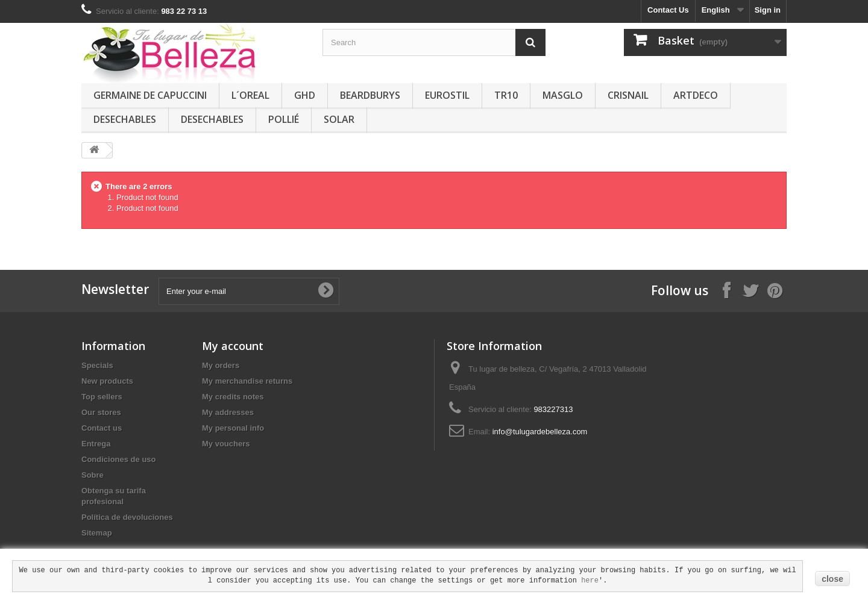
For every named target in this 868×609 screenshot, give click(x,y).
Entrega (96, 444)
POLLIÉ (284, 119)
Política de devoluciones (127, 517)
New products (107, 381)
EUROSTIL (447, 95)
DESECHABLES (125, 119)
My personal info (233, 428)
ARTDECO (696, 95)
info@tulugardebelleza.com (540, 432)
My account (233, 346)
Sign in (768, 10)
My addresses (228, 412)
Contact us (102, 428)
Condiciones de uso (119, 459)
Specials (97, 365)
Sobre (93, 475)
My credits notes (233, 397)
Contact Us (668, 10)
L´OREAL (250, 95)
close (832, 579)
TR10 (506, 95)
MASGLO (563, 95)
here (590, 581)
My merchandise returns (247, 381)
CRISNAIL (628, 95)
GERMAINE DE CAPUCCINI (150, 95)
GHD (305, 95)
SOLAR (339, 119)
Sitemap (97, 533)
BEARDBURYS (370, 95)
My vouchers (226, 444)
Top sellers (102, 397)
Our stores (101, 412)
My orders (221, 365)
